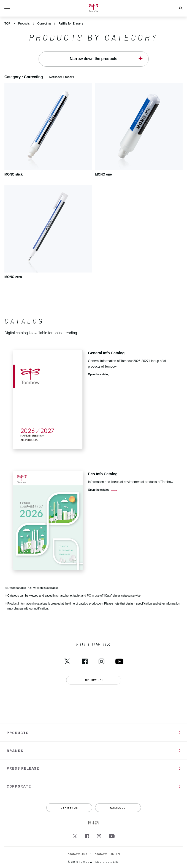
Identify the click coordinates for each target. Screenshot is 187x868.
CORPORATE (19, 786)
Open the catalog (99, 374)
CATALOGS (118, 808)
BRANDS (15, 750)
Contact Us (69, 808)
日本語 (93, 823)
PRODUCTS (18, 733)
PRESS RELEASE (23, 768)
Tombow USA (77, 854)
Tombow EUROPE (107, 854)
